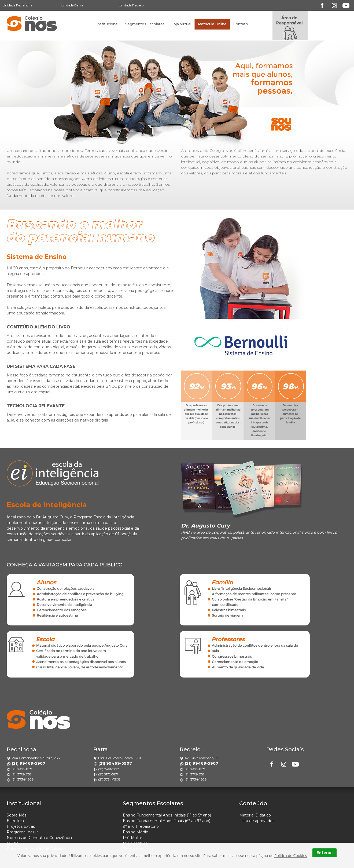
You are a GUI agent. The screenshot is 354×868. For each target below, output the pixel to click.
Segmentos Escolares (145, 24)
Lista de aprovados (257, 821)
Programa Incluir (22, 832)
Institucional (107, 24)
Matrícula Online (212, 24)
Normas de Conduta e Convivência (39, 838)
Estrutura (15, 821)
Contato (241, 24)
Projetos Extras (21, 826)
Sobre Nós (16, 815)
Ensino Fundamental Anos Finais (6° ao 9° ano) (167, 821)
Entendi (324, 853)
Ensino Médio (136, 832)
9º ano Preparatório (141, 826)
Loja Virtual (181, 24)
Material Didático (255, 815)
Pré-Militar (132, 838)
